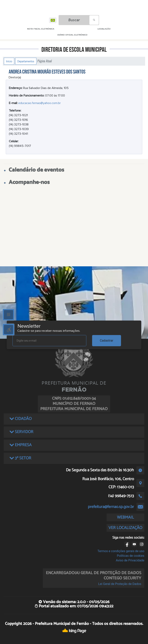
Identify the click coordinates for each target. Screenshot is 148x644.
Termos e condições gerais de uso (121, 551)
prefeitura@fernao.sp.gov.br (111, 507)
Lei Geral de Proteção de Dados (120, 584)
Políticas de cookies (131, 556)
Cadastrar (107, 341)
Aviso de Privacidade (130, 560)
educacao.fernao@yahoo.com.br (40, 103)
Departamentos (26, 61)
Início (9, 61)
